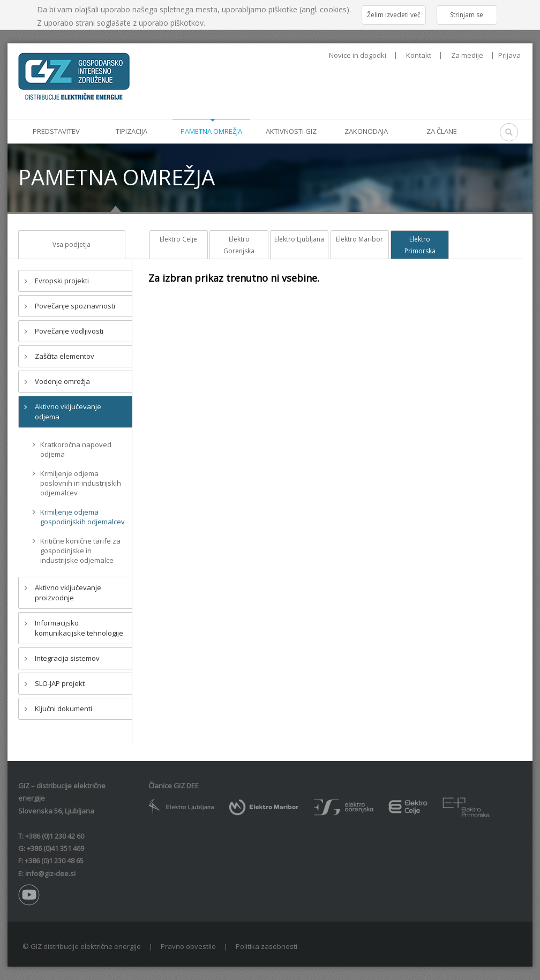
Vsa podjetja (72, 244)
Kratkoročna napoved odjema (76, 449)
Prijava (509, 55)
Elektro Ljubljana (299, 239)
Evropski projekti (62, 281)
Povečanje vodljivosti (69, 331)
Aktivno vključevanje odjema (68, 412)
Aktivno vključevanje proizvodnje (68, 593)
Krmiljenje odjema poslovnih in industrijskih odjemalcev (81, 483)
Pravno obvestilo (188, 946)
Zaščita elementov (65, 356)
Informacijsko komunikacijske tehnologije (79, 628)
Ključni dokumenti (63, 708)
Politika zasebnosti (267, 946)
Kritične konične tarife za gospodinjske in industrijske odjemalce (80, 551)
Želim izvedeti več (394, 15)
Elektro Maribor (359, 239)
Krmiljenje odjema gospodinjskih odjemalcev (82, 517)
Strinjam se (467, 15)
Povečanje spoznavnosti (75, 306)
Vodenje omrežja (62, 381)
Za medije (467, 55)
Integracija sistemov (67, 658)
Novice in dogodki (358, 55)
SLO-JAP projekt (60, 683)
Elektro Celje (178, 239)
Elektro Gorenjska (239, 245)
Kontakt (419, 55)
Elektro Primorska (420, 245)
